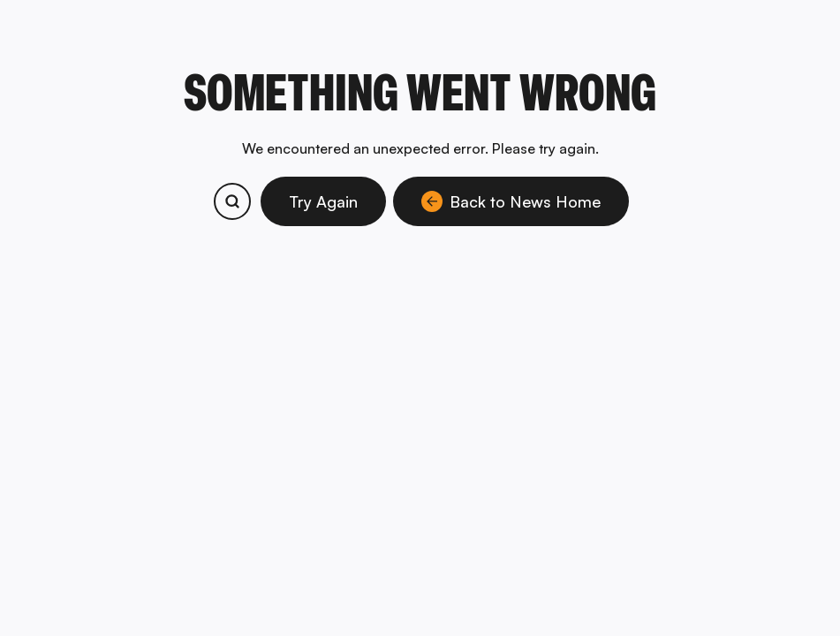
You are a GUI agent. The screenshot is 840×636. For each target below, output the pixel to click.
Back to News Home (511, 201)
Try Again (323, 201)
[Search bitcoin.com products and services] (232, 201)
